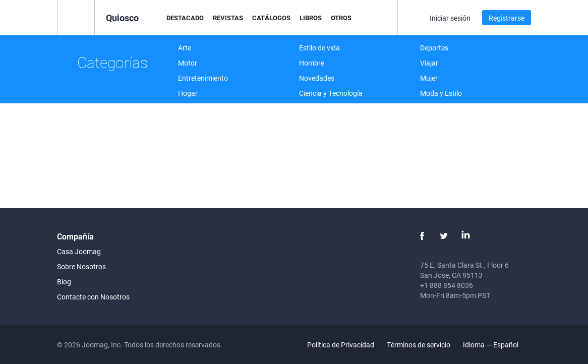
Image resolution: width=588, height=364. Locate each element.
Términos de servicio (419, 345)
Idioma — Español (496, 345)
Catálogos (271, 18)
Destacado (185, 18)
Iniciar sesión (450, 18)
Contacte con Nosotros (93, 297)
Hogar (188, 93)
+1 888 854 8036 (447, 285)
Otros (341, 18)
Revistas (228, 18)
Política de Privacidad (341, 345)
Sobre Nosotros (81, 266)
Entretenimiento (203, 78)
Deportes (434, 48)
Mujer (429, 78)
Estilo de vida (319, 48)
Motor (188, 63)
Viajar (429, 63)
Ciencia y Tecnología (331, 93)
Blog (64, 282)
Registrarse (507, 18)
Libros (311, 18)
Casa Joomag (79, 251)
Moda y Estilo (441, 93)
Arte (185, 48)
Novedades (317, 78)
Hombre (312, 63)
